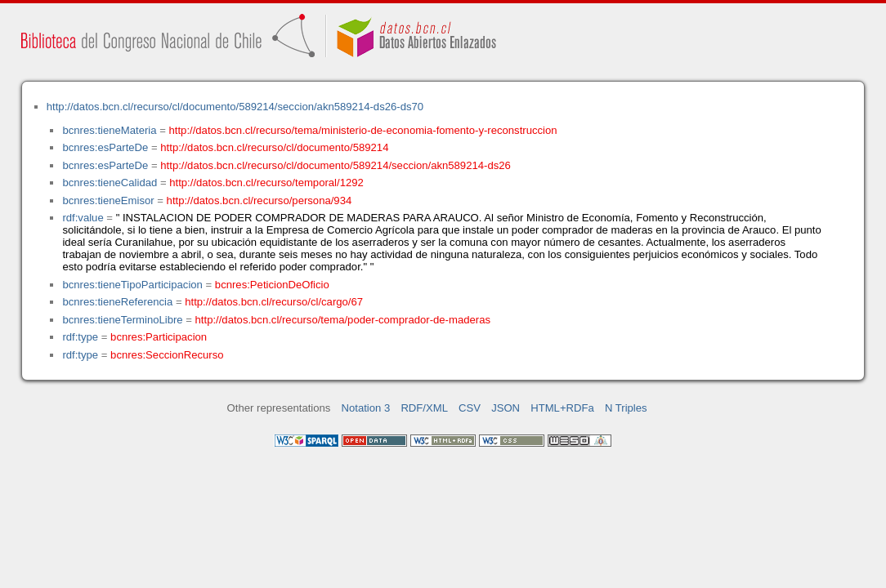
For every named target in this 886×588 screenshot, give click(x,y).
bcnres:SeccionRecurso (167, 355)
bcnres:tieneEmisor (108, 200)
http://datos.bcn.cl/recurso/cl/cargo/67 (274, 302)
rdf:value (83, 218)
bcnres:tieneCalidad (110, 183)
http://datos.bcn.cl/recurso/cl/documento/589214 (274, 147)
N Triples (626, 408)
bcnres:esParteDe (105, 147)
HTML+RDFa (562, 408)
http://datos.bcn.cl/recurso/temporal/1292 (266, 183)
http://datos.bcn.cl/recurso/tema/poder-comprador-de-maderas (343, 320)
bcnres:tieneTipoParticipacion (132, 285)
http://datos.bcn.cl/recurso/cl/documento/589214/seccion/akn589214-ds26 (336, 165)
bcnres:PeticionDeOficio (272, 285)
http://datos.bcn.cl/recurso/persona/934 (260, 200)
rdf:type (80, 337)
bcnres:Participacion (159, 337)
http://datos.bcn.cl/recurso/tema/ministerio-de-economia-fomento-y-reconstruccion (363, 130)
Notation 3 (366, 408)
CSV (470, 408)
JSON (506, 408)
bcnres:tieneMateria (109, 130)
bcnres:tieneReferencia (117, 302)
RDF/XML (424, 408)
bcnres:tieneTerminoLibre (122, 320)
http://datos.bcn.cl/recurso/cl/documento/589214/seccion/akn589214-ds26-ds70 (235, 107)
